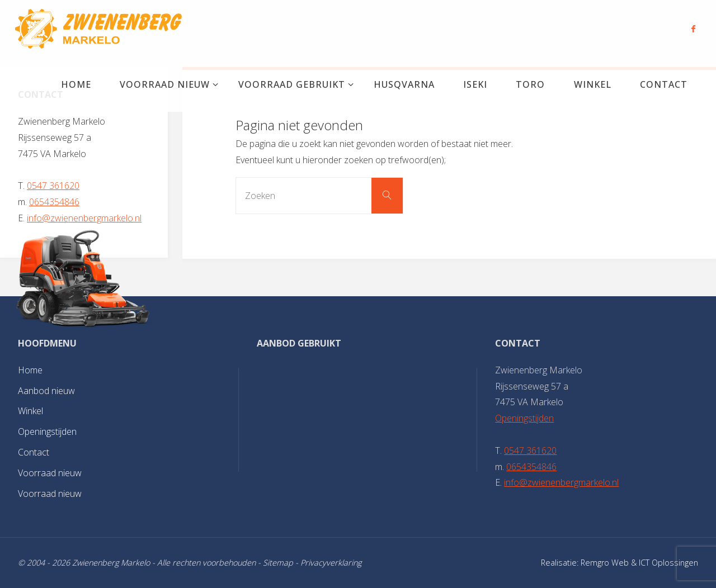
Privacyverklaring (331, 563)
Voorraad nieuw (50, 473)
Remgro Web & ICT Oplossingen (639, 563)
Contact (34, 452)
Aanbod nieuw (46, 391)
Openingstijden (47, 431)
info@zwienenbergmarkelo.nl (84, 218)
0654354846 (54, 202)
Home (30, 370)
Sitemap (278, 563)
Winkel (30, 411)
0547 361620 (53, 186)
